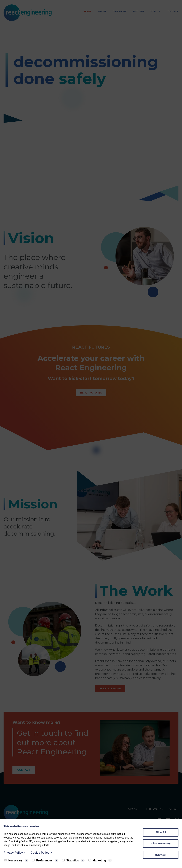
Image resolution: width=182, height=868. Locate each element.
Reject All (161, 855)
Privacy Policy (14, 853)
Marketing (97, 860)
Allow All (161, 832)
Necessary (13, 860)
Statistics (71, 860)
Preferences (42, 860)
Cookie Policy (41, 853)
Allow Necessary (161, 843)
